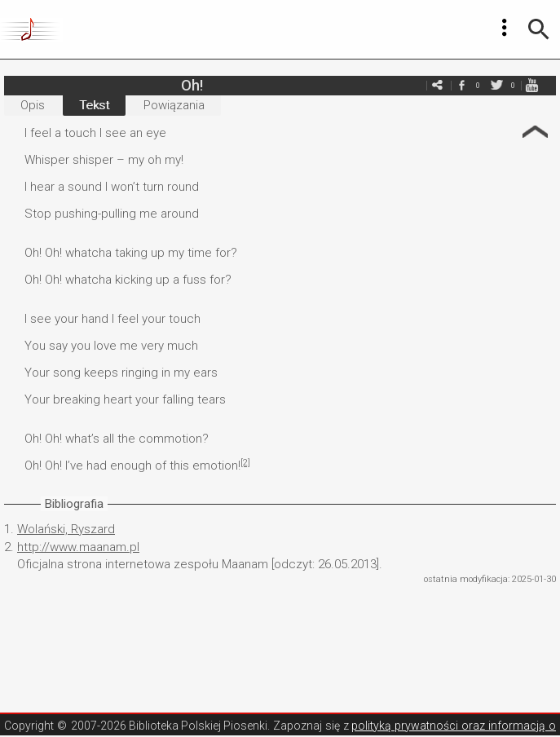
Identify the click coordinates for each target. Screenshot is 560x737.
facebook (461, 85)
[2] (245, 463)
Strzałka (535, 132)
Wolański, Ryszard (66, 529)
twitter (496, 85)
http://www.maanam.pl (78, 547)
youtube (531, 85)
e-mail (437, 85)
